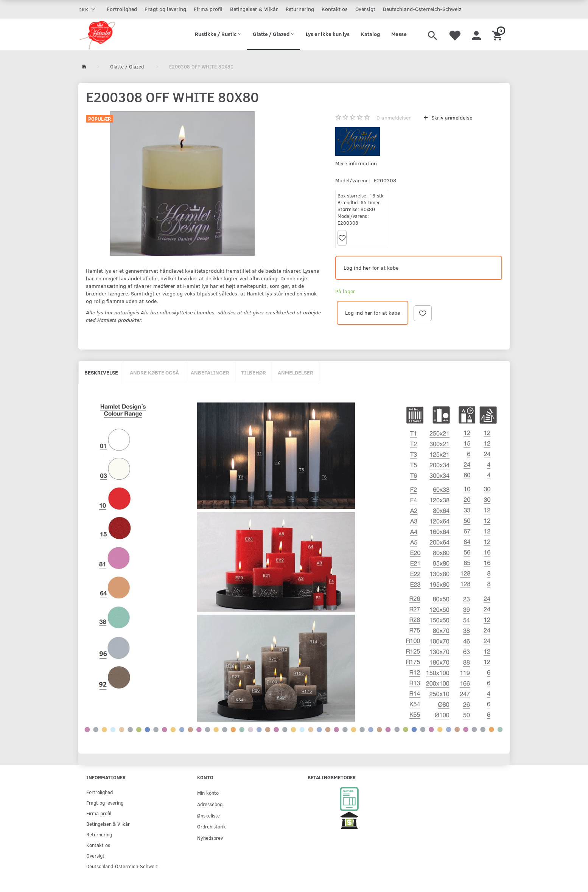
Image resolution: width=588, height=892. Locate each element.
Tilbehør (254, 372)
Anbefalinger (210, 372)
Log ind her (357, 268)
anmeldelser (394, 117)
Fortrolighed (122, 9)
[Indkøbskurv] (498, 34)
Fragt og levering (165, 9)
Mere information (356, 163)
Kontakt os (335, 9)
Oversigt (365, 9)
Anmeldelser (296, 372)
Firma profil (208, 9)
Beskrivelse (101, 372)
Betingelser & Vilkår (254, 9)
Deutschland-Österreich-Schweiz (422, 9)
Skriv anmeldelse (451, 117)
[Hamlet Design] (97, 34)
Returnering (300, 9)
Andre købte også (154, 372)
